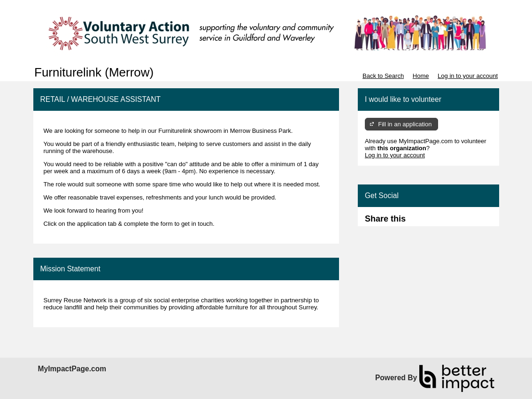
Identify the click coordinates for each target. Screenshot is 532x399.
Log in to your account (468, 76)
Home (421, 76)
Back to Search (383, 76)
